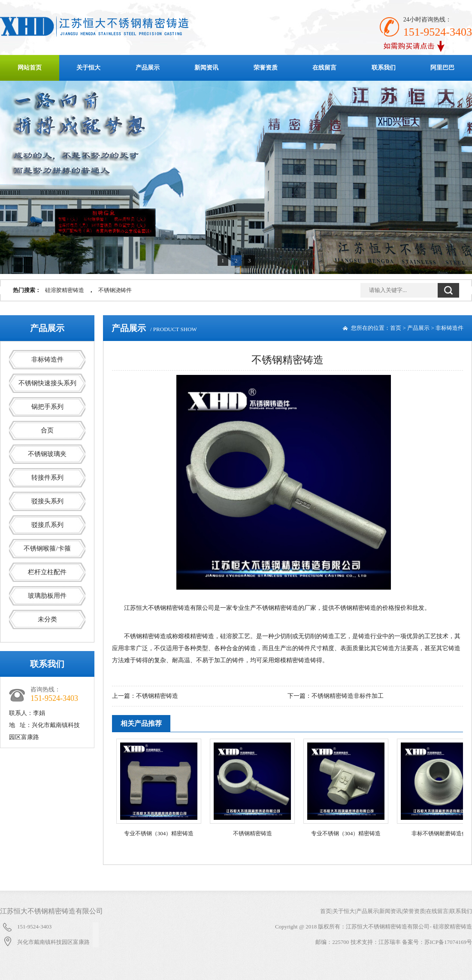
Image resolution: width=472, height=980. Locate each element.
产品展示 (148, 68)
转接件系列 (47, 478)
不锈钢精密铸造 (157, 696)
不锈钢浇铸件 (115, 290)
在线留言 (324, 68)
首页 (396, 328)
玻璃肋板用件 (47, 596)
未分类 (47, 619)
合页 (47, 430)
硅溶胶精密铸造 (65, 290)
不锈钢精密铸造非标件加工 (348, 696)
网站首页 (30, 68)
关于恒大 (88, 68)
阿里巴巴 (442, 68)
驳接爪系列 (47, 525)
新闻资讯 (206, 68)
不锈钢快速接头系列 (47, 383)
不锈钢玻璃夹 (47, 454)
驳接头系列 (47, 501)
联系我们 (384, 68)
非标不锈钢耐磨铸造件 (439, 833)
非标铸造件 (47, 359)
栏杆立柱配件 (47, 572)
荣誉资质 (266, 68)
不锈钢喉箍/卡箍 (47, 548)
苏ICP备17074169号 (448, 942)
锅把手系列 (47, 407)
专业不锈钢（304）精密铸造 (159, 833)
